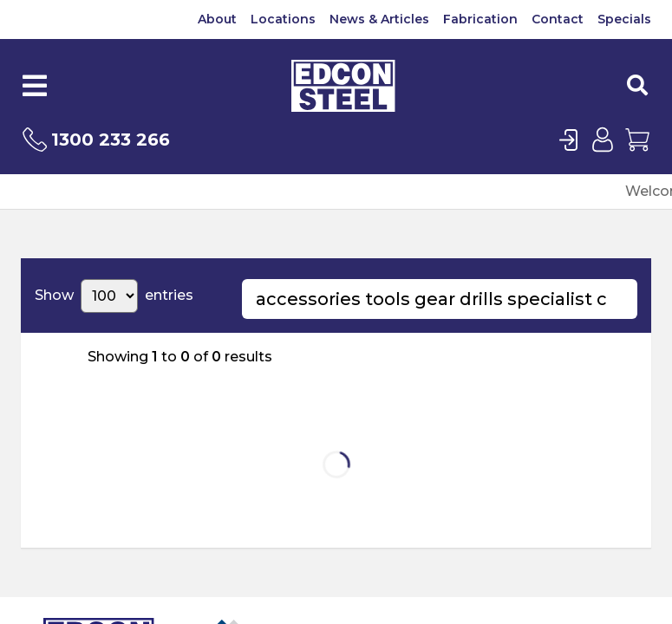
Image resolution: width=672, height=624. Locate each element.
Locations (283, 19)
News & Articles (379, 19)
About (217, 19)
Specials (624, 19)
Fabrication (480, 19)
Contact (558, 19)
